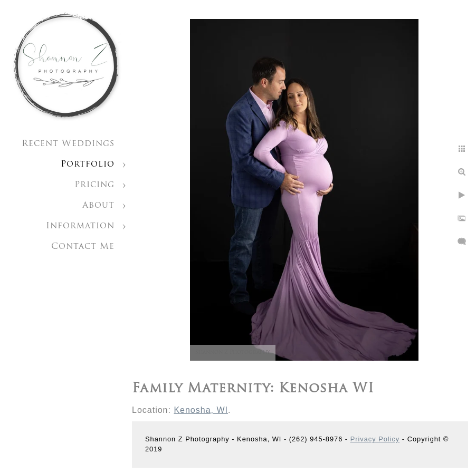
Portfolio (88, 165)
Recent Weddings (68, 144)
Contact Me (83, 247)
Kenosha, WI (201, 410)
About (98, 206)
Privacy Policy (375, 439)
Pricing (94, 185)
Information (80, 226)
